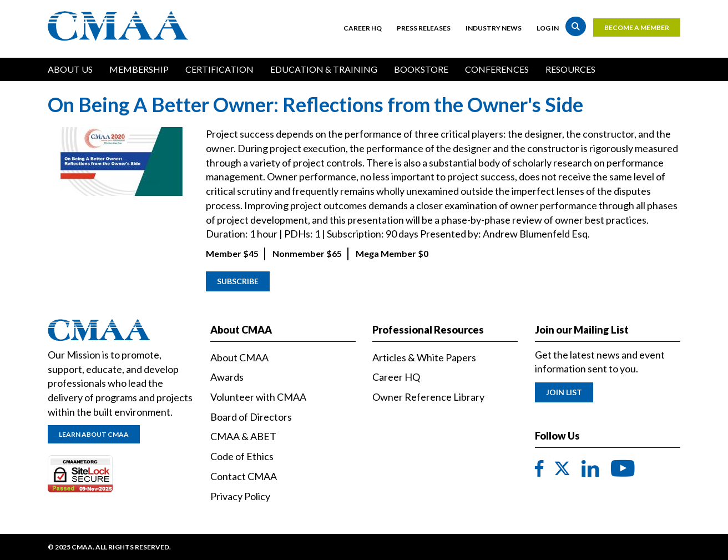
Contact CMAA (244, 476)
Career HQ (363, 28)
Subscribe (238, 281)
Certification (219, 69)
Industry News (494, 28)
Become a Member (637, 27)
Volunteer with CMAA (258, 397)
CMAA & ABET (243, 436)
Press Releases (424, 28)
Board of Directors (251, 417)
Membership (139, 69)
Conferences (497, 69)
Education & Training (324, 69)
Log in (548, 28)
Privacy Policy (240, 496)
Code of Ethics (242, 456)
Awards (227, 377)
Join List (564, 392)
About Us (70, 69)
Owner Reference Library (428, 397)
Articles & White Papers (424, 357)
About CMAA (239, 357)
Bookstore (421, 69)
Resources (570, 69)
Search (576, 26)
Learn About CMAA (94, 434)
